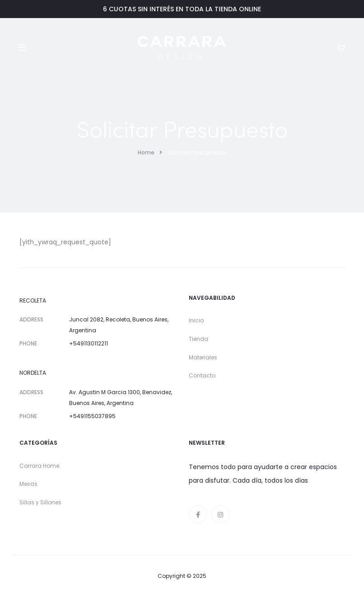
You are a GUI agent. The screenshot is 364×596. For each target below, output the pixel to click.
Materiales (203, 357)
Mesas (28, 484)
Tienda (198, 339)
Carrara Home (39, 466)
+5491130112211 (89, 343)
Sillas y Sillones (40, 502)
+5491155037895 (92, 416)
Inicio (196, 320)
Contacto (202, 375)
